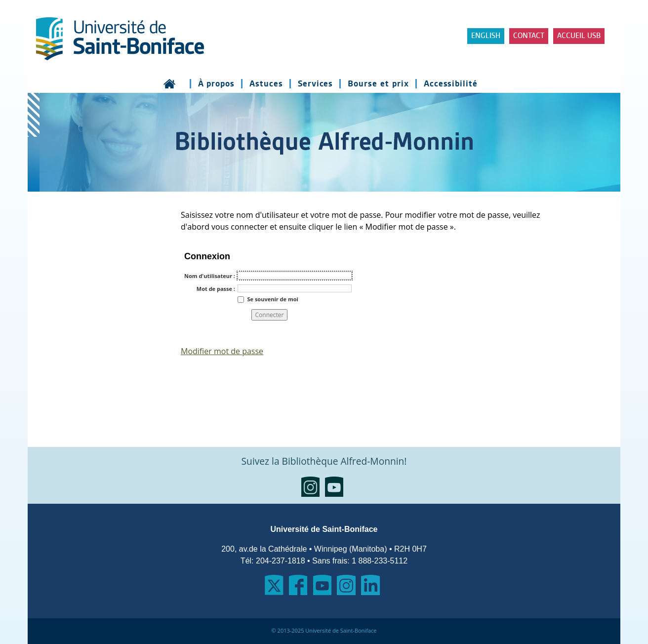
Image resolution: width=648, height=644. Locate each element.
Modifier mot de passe (222, 351)
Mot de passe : (216, 289)
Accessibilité (451, 84)
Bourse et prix (378, 84)
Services (316, 84)
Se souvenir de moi (272, 299)
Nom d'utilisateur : (210, 276)
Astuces (266, 84)
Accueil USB (579, 36)
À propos (217, 84)
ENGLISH (486, 36)
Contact (529, 36)
